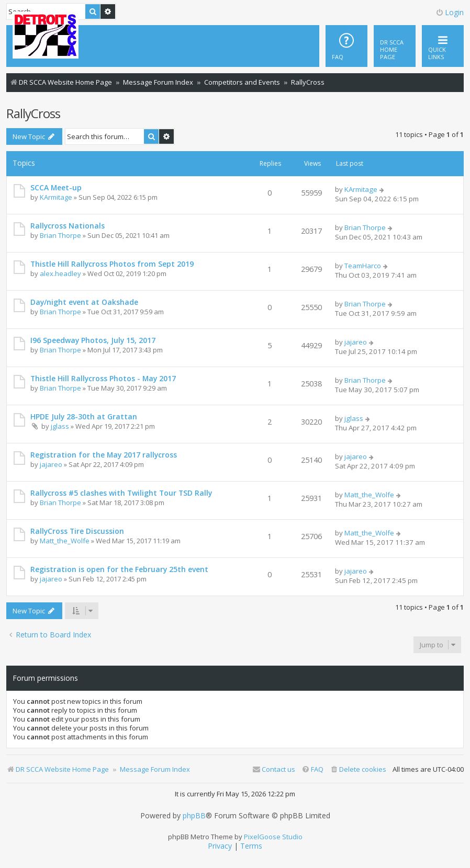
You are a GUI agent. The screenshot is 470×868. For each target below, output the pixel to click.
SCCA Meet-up (56, 187)
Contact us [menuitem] (274, 769)
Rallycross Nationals (68, 226)
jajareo (356, 342)
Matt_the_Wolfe (369, 495)
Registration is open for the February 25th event (119, 569)
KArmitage (56, 197)
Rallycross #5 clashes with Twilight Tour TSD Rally (121, 493)
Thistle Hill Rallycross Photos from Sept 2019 (112, 264)
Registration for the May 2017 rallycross (104, 455)
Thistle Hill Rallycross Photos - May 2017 (103, 378)
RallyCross (33, 113)
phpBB (194, 816)
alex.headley (60, 273)
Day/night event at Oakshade (84, 302)
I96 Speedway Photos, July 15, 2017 (93, 340)
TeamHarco (363, 266)
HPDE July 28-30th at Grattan (84, 416)
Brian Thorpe (60, 235)
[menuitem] (395, 46)
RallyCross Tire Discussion (77, 531)
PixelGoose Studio (273, 837)
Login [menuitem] (450, 12)
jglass (60, 426)
